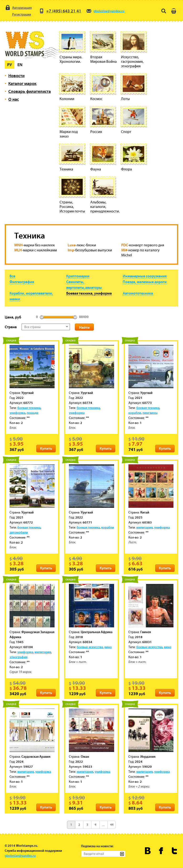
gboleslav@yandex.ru (105, 11)
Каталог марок (22, 83)
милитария (145, 527)
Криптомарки (78, 276)
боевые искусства (90, 647)
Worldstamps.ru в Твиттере (175, 851)
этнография (18, 657)
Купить (46, 448)
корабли (135, 413)
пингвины (150, 413)
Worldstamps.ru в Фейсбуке (161, 851)
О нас (14, 99)
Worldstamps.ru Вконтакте (148, 851)
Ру (10, 65)
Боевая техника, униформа (89, 293)
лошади (33, 413)
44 (112, 825)
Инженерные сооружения (145, 276)
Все (12, 276)
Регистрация (18, 14)
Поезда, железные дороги (145, 282)
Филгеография (22, 282)
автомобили (19, 532)
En (20, 65)
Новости (16, 76)
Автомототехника (138, 293)
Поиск (164, 11)
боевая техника (29, 408)
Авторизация (18, 8)
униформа (17, 413)
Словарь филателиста (30, 91)
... (104, 825)
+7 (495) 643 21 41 (60, 11)
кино (108, 647)
